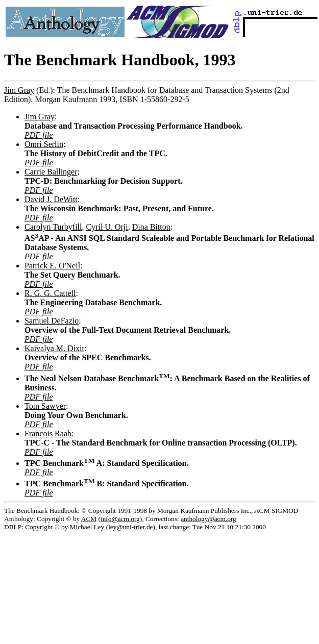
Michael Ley (87, 527)
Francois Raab (48, 434)
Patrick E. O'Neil (52, 266)
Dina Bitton (151, 227)
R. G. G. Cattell (50, 293)
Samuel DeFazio (52, 321)
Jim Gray (19, 90)
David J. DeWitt (51, 199)
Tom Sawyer (45, 406)
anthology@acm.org (208, 519)
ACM (89, 519)
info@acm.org (120, 519)
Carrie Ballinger (51, 172)
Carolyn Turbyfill (53, 227)
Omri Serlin (44, 144)
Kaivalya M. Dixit (54, 348)
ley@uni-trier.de (130, 527)
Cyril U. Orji (107, 227)
